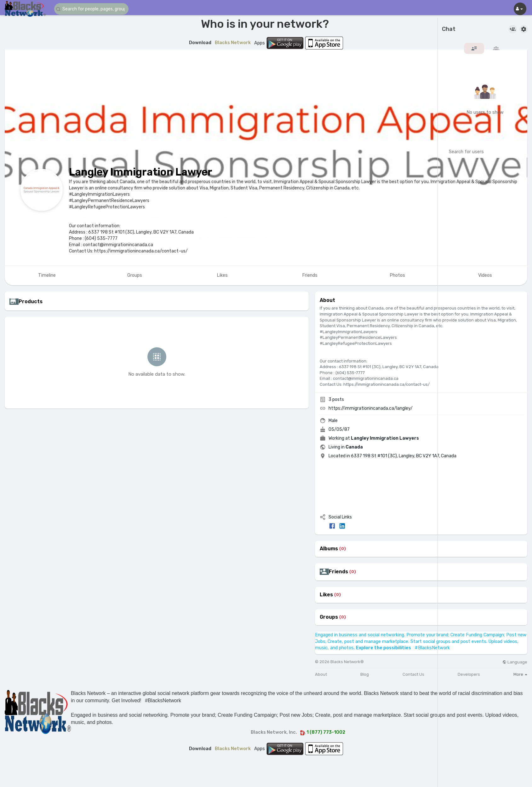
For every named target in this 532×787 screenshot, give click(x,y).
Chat (449, 29)
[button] (92, 9)
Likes (326, 595)
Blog (365, 674)
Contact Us (413, 674)
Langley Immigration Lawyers (385, 438)
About (321, 674)
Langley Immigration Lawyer (141, 172)
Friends (338, 572)
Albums (329, 549)
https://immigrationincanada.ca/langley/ (371, 408)
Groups (329, 617)
